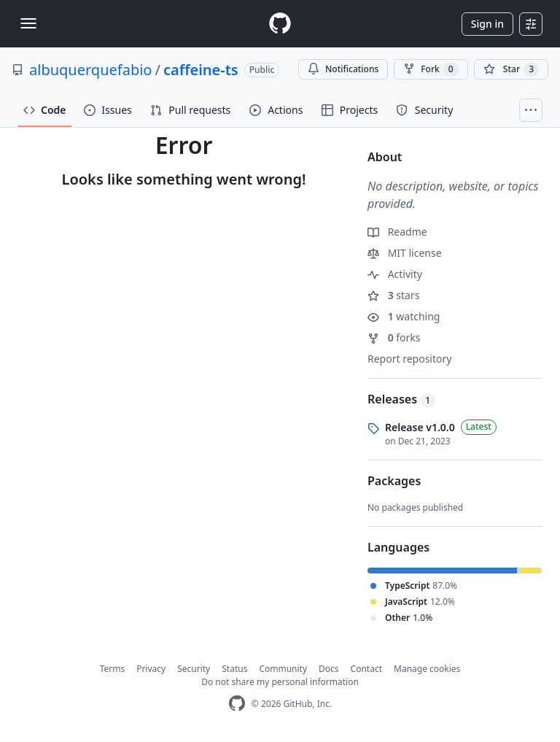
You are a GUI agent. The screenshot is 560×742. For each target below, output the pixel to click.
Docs (329, 669)
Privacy (151, 669)
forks (394, 337)
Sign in (487, 24)
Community (283, 669)
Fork (431, 69)
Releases (401, 399)
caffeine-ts (201, 70)
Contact (366, 669)
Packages (394, 481)
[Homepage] (280, 24)
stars (393, 295)
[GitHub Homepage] (237, 704)
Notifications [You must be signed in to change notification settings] (343, 69)
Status (234, 669)
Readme (397, 232)
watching (404, 316)
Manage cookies (427, 669)
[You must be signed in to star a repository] (511, 69)
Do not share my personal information (280, 682)
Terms (113, 669)
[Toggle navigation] (28, 23)
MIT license (405, 253)
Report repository (409, 359)
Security (194, 669)
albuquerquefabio (90, 70)
